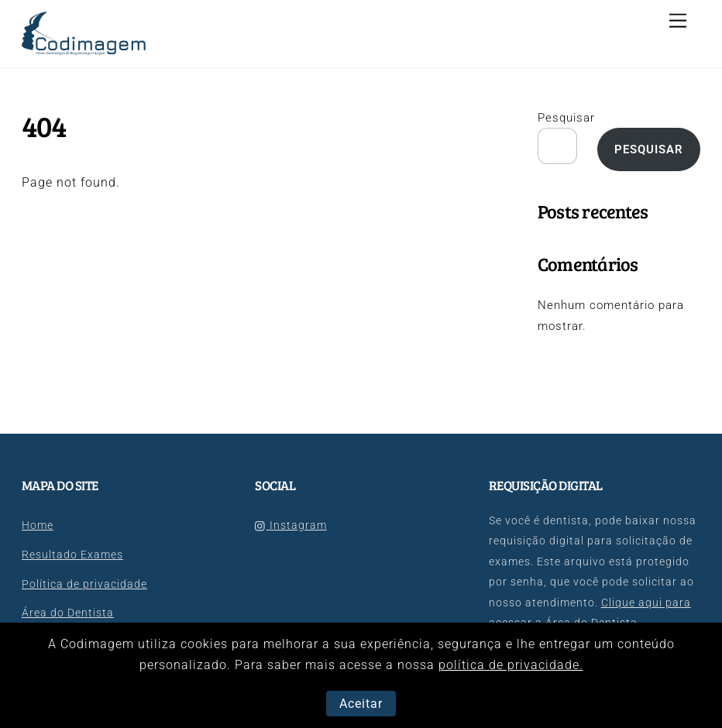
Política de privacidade (84, 584)
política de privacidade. (511, 665)
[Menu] (678, 21)
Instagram (291, 525)
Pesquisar (566, 118)
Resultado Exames (72, 555)
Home (38, 525)
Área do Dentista (68, 613)
